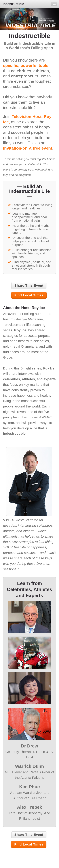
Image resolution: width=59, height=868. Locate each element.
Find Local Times (29, 295)
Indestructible (13, 4)
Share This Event (29, 286)
